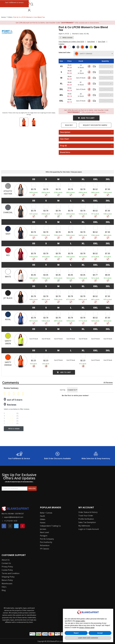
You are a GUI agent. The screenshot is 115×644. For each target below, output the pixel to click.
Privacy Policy (7, 567)
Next (29, 4)
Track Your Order (86, 516)
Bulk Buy (69, 125)
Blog (4, 590)
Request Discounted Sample (95, 125)
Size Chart (102, 42)
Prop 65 (64, 146)
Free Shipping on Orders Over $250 (71, 42)
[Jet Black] (96, 47)
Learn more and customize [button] (88, 638)
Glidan (43, 519)
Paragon (44, 536)
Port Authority (46, 542)
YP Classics (45, 549)
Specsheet (91, 42)
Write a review (66, 38)
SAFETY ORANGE (84, 54)
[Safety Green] (91, 47)
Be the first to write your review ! (75, 395)
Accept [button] (100, 633)
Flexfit (42, 516)
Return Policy (7, 580)
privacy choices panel (87, 628)
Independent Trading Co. (50, 526)
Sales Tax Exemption (87, 522)
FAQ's (4, 587)
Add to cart (86, 118)
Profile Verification (86, 519)
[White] (70, 47)
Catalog (61, 44)
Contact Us (6, 563)
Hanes (43, 523)
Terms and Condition (11, 573)
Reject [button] (76, 633)
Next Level (44, 532)
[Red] (65, 47)
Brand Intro (65, 152)
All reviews (108, 383)
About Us (6, 560)
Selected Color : (65, 54)
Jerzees (43, 529)
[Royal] (87, 47)
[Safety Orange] (83, 47)
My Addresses (84, 526)
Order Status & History (88, 512)
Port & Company (47, 539)
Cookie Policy (7, 570)
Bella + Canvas (46, 513)
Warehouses (7, 584)
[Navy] (74, 47)
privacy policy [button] (80, 621)
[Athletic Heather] (78, 47)
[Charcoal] (61, 47)
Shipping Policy (8, 577)
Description (65, 132)
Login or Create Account (89, 529)
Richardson (45, 545)
